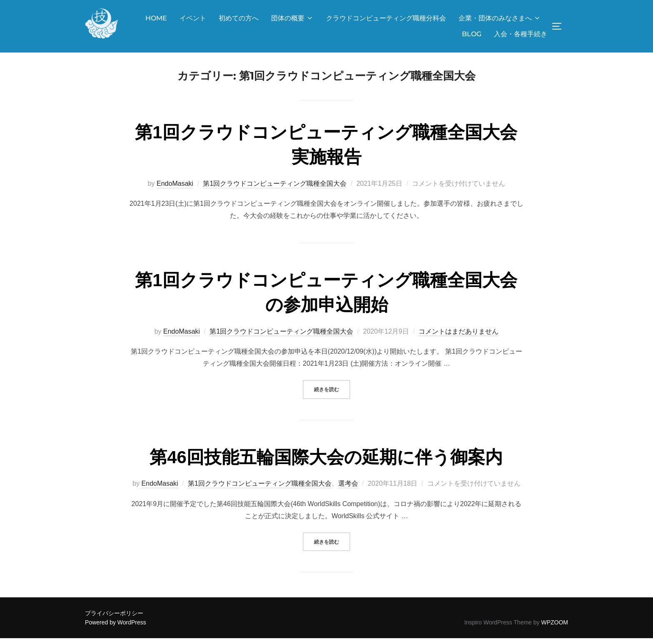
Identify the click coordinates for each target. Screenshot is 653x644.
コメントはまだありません (459, 337)
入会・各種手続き (521, 34)
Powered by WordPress (116, 628)
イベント (193, 18)
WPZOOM (555, 628)
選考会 (348, 490)
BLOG (472, 34)
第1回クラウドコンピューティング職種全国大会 (275, 189)
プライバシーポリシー (114, 619)
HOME (156, 18)
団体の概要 (292, 18)
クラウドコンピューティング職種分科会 (386, 18)
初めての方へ (239, 18)
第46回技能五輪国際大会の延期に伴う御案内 (326, 463)
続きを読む (332, 394)
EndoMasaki (175, 189)
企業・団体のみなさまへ (500, 18)
